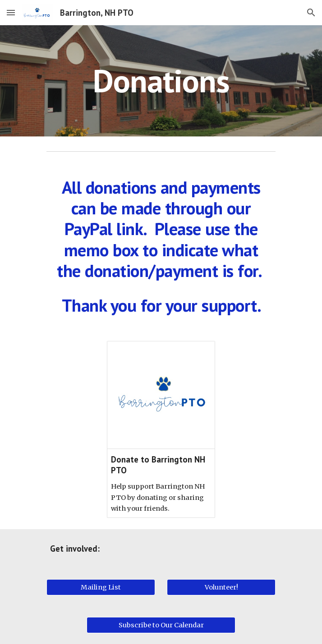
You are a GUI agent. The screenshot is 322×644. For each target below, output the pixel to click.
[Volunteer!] (221, 587)
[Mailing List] (101, 587)
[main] (161, 81)
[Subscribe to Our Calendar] (161, 625)
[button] (11, 12)
